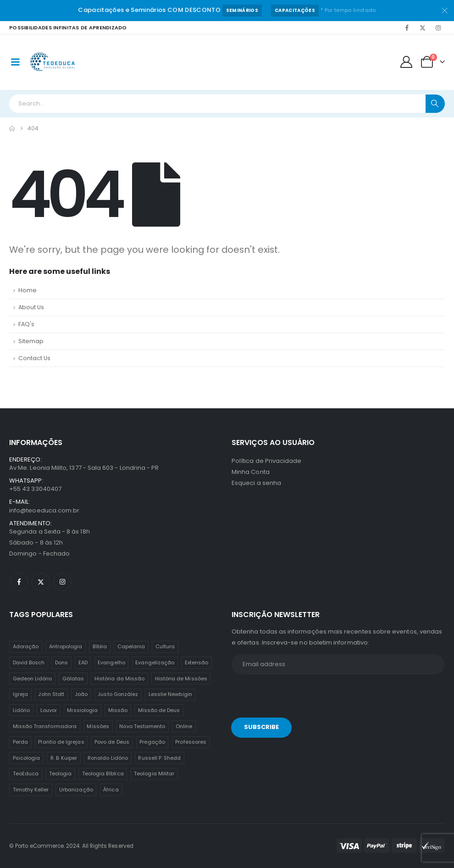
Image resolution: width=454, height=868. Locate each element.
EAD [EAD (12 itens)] (83, 662)
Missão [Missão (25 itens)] (118, 710)
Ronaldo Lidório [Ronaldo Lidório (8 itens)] (108, 758)
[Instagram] (438, 28)
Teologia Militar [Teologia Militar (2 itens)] (154, 773)
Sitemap (31, 341)
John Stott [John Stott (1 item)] (51, 694)
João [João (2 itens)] (81, 694)
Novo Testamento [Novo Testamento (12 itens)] (142, 726)
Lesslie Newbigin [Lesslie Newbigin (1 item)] (170, 694)
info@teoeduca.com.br (44, 510)
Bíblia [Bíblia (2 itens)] (100, 646)
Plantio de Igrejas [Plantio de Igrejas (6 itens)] (61, 742)
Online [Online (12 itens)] (184, 726)
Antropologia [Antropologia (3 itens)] (66, 646)
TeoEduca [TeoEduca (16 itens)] (26, 773)
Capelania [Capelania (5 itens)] (131, 646)
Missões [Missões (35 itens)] (98, 726)
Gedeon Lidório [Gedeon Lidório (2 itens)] (33, 679)
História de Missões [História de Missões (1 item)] (181, 679)
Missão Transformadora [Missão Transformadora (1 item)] (45, 726)
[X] (422, 28)
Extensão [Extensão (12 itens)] (197, 662)
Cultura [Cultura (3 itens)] (165, 646)
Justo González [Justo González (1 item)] (118, 694)
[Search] (435, 104)
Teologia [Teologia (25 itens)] (61, 773)
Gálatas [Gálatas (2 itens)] (73, 679)
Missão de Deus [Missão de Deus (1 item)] (159, 710)
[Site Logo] (53, 62)
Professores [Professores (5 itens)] (191, 742)
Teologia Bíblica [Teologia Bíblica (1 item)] (103, 773)
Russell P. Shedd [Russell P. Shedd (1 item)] (159, 758)
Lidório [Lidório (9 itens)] (21, 710)
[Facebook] (407, 28)
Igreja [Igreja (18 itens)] (20, 694)
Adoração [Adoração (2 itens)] (26, 646)
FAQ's (26, 324)
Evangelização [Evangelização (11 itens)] (155, 662)
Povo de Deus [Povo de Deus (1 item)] (112, 742)
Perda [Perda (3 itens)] (20, 742)
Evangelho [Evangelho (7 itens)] (111, 662)
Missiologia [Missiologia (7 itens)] (82, 710)
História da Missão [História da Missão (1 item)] (119, 679)
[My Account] (407, 62)
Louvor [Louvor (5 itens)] (49, 710)
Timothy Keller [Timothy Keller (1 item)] (31, 790)
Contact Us (34, 358)
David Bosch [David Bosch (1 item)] (29, 662)
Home (28, 290)
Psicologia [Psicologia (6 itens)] (27, 758)
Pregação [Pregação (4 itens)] (152, 742)
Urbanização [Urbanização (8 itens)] (76, 790)
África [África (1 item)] (111, 790)
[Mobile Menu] (15, 62)
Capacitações (295, 10)
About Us (31, 307)
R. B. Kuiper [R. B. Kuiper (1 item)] (64, 758)
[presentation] (294, 698)
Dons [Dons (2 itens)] (61, 662)
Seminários (242, 10)
